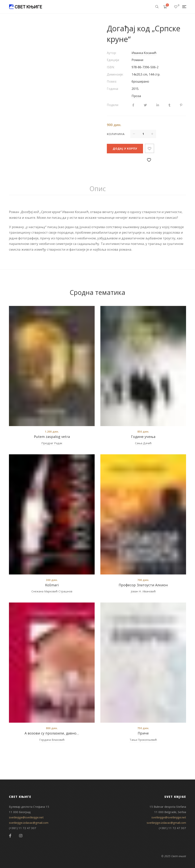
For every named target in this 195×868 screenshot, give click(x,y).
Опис (98, 189)
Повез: (112, 81)
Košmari (52, 585)
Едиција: (113, 60)
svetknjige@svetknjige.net (26, 817)
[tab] (98, 189)
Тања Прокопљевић (143, 740)
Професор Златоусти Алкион (143, 585)
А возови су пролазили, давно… (52, 733)
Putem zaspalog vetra (52, 437)
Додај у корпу (125, 148)
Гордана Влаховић (52, 740)
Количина (116, 134)
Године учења (143, 437)
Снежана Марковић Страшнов (52, 591)
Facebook (10, 836)
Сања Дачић (143, 443)
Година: (113, 89)
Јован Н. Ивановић (143, 591)
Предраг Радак (52, 443)
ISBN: (111, 67)
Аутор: (112, 53)
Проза (136, 96)
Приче (143, 733)
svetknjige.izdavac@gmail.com (29, 823)
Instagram (21, 836)
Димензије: (115, 74)
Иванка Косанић (144, 53)
